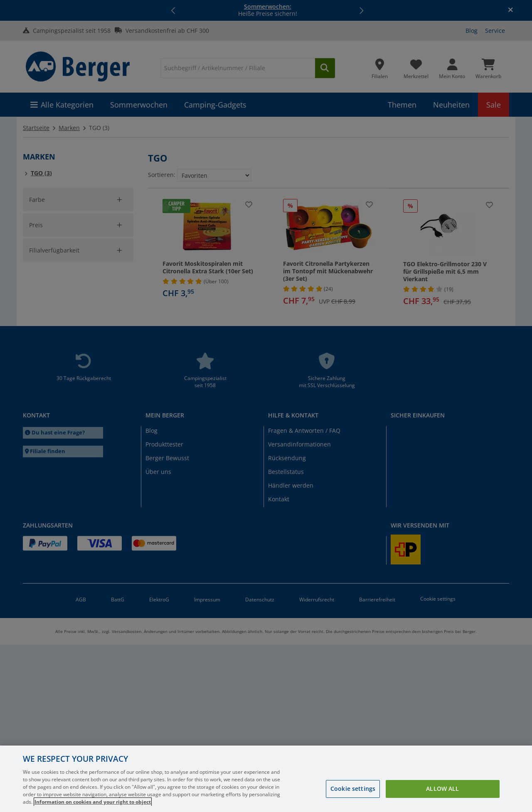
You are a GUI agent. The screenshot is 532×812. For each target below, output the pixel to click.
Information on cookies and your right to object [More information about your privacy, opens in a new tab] (93, 802)
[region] (266, 779)
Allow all (442, 789)
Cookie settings (353, 789)
